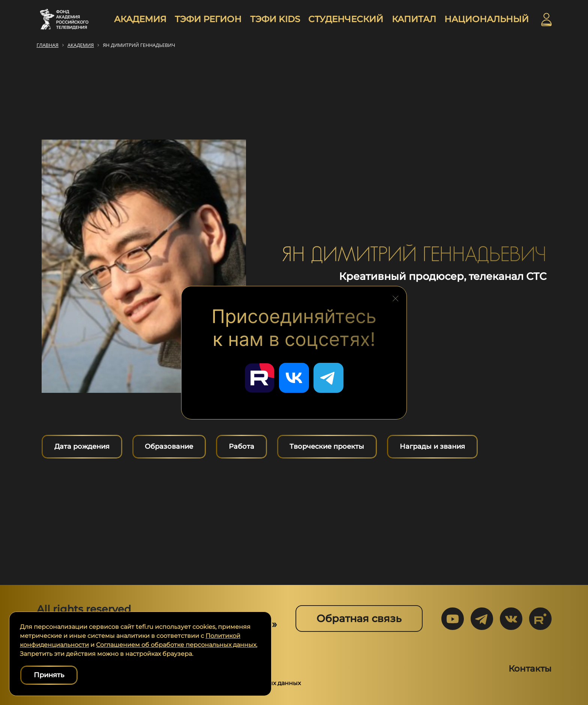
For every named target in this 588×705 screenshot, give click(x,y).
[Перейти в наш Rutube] (259, 378)
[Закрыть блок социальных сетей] (396, 296)
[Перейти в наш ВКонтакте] (294, 378)
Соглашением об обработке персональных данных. (177, 645)
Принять (49, 675)
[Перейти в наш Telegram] (328, 378)
